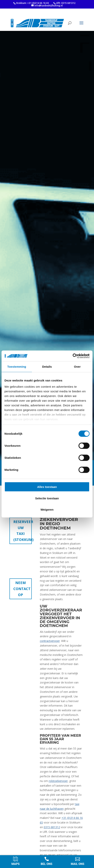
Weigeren (47, 510)
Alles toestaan (47, 487)
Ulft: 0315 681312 (66, 3)
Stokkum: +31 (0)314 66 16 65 (32, 3)
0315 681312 (52, 827)
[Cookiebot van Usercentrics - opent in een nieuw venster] (73, 356)
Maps (15, 864)
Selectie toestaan (47, 498)
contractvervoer (50, 641)
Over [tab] (77, 367)
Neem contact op (22, 589)
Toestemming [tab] (17, 367)
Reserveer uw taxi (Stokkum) (23, 531)
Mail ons (78, 864)
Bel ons (47, 864)
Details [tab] (47, 367)
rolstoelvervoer (58, 781)
